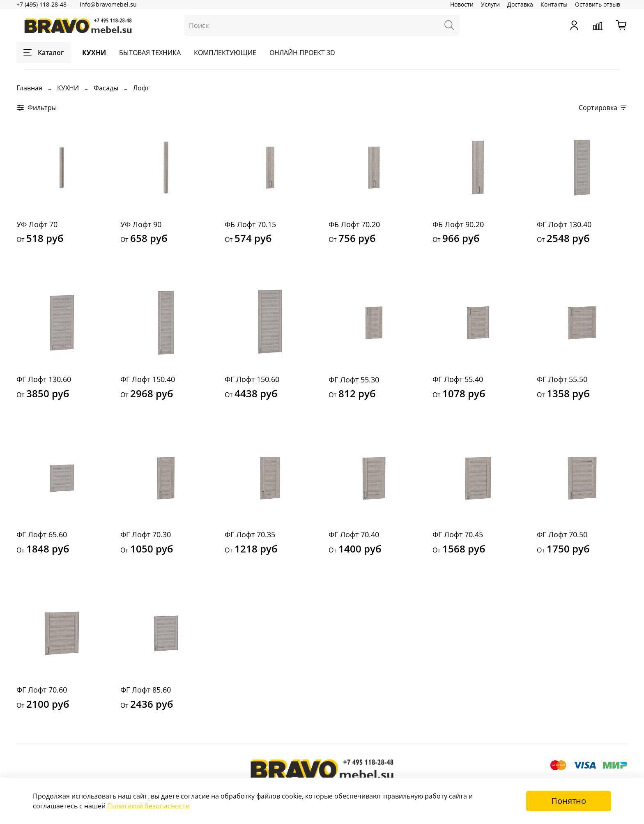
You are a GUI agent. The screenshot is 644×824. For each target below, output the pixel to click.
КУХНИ (94, 53)
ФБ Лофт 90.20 (458, 224)
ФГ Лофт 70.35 (250, 534)
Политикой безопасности (148, 806)
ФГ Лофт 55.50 (562, 379)
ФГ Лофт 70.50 (562, 534)
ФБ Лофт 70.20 (354, 224)
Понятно (569, 801)
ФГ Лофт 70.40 (354, 534)
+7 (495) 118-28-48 (41, 4)
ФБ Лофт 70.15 (250, 224)
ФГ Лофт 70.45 (458, 534)
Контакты (554, 4)
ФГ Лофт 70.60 (42, 690)
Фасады (106, 88)
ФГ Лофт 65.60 (42, 534)
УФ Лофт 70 (37, 224)
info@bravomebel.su (108, 4)
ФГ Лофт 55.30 (354, 380)
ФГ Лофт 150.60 (252, 379)
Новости (462, 4)
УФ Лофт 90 (141, 224)
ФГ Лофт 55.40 (458, 379)
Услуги (490, 4)
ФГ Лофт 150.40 (148, 379)
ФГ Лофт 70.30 (146, 534)
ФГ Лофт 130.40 (564, 224)
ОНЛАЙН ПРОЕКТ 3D (302, 53)
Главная (29, 88)
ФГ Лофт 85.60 (146, 690)
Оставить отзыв (598, 4)
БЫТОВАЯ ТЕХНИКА (150, 53)
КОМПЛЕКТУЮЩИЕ (225, 53)
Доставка (520, 4)
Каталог (44, 53)
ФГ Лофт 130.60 (44, 379)
